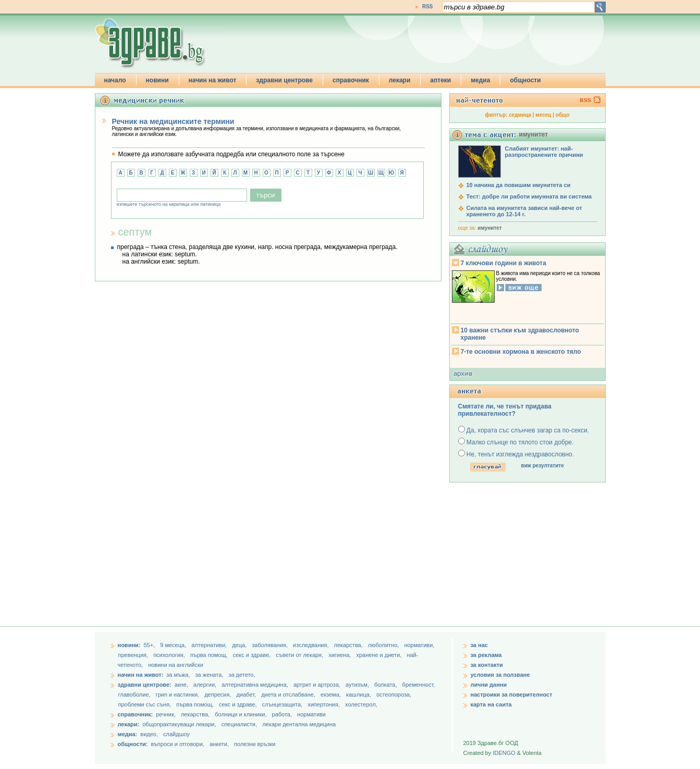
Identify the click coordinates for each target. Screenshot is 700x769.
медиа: (128, 734)
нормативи (311, 714)
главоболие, (135, 694)
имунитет (489, 228)
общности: (133, 744)
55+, (150, 645)
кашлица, (359, 694)
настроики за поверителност (512, 694)
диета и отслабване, (289, 694)
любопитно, (384, 645)
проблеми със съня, (146, 704)
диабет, (247, 694)
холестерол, (361, 704)
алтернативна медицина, (256, 685)
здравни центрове (284, 80)
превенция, (134, 655)
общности (525, 80)
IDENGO (504, 753)
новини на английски (176, 665)
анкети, (219, 744)
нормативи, (419, 645)
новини (157, 80)
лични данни (489, 685)
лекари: (129, 724)
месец (543, 115)
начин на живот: (141, 675)
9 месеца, (174, 645)
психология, (170, 655)
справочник (351, 80)
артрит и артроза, (318, 685)
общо (563, 115)
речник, (166, 714)
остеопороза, (394, 694)
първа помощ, (210, 655)
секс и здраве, (253, 655)
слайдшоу (176, 734)
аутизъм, (358, 685)
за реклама (486, 655)
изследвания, (311, 645)
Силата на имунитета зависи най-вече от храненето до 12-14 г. (524, 211)
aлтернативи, (210, 645)
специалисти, (239, 724)
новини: (129, 645)
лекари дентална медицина (299, 724)
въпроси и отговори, (177, 744)
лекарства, (349, 645)
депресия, (218, 694)
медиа (480, 80)
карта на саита (491, 704)
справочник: (136, 714)
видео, (149, 734)
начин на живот (213, 80)
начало (115, 80)
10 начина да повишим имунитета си (519, 185)
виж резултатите (543, 466)
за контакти (487, 665)
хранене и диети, (379, 655)
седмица (520, 115)
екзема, (331, 694)
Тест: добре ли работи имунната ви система (529, 196)
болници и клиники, (241, 714)
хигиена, (340, 655)
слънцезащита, (283, 704)
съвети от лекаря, (300, 655)
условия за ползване (500, 675)
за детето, (242, 675)
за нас (479, 645)
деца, (240, 645)
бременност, (419, 685)
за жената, (210, 675)
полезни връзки (255, 744)
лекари (400, 80)
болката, (386, 685)
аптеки (440, 80)
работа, (282, 714)
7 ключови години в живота (503, 263)
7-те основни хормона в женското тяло (521, 352)
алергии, (206, 685)
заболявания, (271, 645)
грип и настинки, (179, 694)
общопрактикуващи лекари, (179, 724)
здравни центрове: (145, 685)
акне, (182, 685)
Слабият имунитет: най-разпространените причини (544, 152)
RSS (428, 7)
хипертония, (324, 704)
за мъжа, (178, 675)
